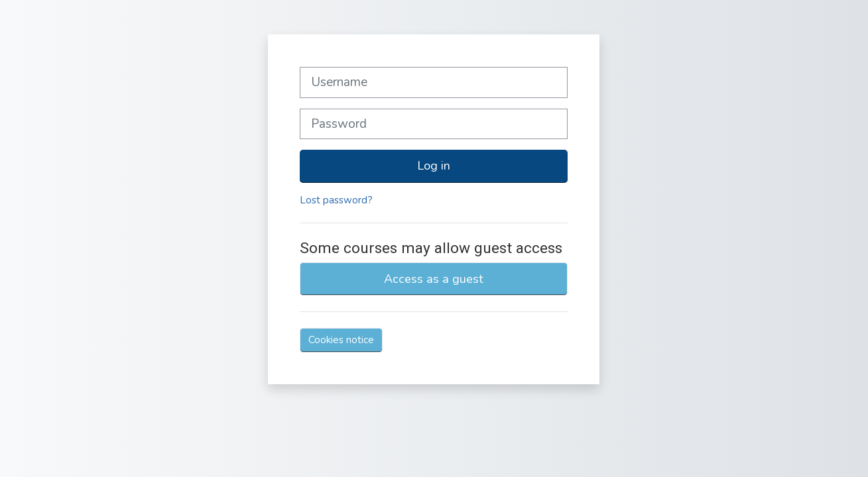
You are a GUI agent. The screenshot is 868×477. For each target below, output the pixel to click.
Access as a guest (434, 279)
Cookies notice (341, 340)
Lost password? (336, 200)
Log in (434, 166)
